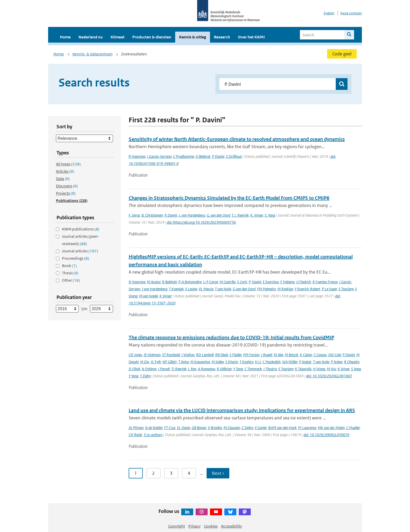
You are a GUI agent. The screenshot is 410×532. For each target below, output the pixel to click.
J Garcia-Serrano (159, 156)
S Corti (242, 282)
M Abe (278, 355)
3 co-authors (153, 435)
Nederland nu (91, 37)
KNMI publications (81, 229)
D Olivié (134, 369)
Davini (257, 282)
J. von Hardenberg (192, 215)
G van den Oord (244, 289)
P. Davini (171, 215)
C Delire (247, 428)
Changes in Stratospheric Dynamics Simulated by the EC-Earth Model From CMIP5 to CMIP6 (229, 198)
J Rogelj (267, 355)
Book (69, 266)
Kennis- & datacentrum (92, 54)
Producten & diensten (152, 37)
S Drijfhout (234, 156)
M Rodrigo (285, 289)
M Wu (331, 369)
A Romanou (207, 369)
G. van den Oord (218, 215)
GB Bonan (199, 428)
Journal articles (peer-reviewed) (80, 240)
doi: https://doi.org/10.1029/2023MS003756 (201, 222)
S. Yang (270, 215)
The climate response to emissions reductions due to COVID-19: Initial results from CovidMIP (231, 337)
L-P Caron (211, 282)
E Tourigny (346, 289)
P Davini (218, 156)
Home (65, 37)
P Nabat (305, 362)
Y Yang (133, 376)
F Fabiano (287, 282)
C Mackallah (272, 362)
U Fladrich (304, 282)
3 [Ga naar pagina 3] (171, 473)
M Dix (145, 362)
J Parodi (164, 369)
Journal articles (80, 251)
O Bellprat (203, 156)
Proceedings (76, 258)
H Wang (319, 369)
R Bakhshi (169, 282)
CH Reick (135, 435)
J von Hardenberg (155, 289)
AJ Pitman (136, 428)
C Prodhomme (184, 156)
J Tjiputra (270, 369)
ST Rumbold (171, 355)
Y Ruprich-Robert (307, 289)
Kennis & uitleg (193, 37)
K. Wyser (257, 215)
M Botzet (292, 355)
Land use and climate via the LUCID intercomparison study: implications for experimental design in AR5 (242, 410)
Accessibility (231, 526)
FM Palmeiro (266, 289)
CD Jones (135, 355)
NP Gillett (170, 362)
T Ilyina (184, 362)
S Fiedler (236, 355)
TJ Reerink (179, 369)
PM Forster (251, 355)
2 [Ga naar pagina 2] (153, 473)
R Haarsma (137, 156)
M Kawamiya (200, 362)
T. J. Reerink (240, 215)
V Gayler (261, 428)
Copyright (176, 526)
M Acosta (154, 282)
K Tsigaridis (303, 369)
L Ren (192, 369)
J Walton (188, 355)
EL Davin (184, 428)
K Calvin (306, 355)
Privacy (194, 526)
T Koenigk (176, 289)
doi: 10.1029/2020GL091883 (329, 376)
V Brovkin (215, 428)
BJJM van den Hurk (282, 428)
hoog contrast (351, 13)
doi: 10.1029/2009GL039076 (326, 435)
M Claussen (232, 428)
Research (222, 37)
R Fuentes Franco (325, 282)
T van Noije (223, 289)
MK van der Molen (331, 428)
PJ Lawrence (307, 428)
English (329, 13)
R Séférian (224, 369)
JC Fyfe (156, 362)
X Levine (191, 289)
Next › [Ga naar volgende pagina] (218, 473)
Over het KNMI (251, 37)
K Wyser (166, 296)
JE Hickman (152, 355)
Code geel (342, 54)
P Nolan (337, 362)
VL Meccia (206, 289)
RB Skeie (222, 355)
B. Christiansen (152, 215)
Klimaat (118, 37)
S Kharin (232, 362)
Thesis (70, 273)
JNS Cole (335, 355)
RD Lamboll (205, 355)
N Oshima (149, 369)
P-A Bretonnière (190, 282)
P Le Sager (329, 289)
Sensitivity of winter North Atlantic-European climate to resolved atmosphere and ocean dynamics (237, 139)
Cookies (211, 526)
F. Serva (134, 215)
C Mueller (353, 428)
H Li (258, 362)
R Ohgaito (352, 362)
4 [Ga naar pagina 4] (189, 473)
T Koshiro (246, 362)
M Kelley (218, 362)
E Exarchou (271, 282)
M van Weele (149, 296)
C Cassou (320, 355)
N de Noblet (154, 428)
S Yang (356, 369)
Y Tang (238, 369)
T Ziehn (145, 376)
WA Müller (290, 362)
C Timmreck (253, 369)
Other (71, 280)
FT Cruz (170, 428)
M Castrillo (228, 282)
